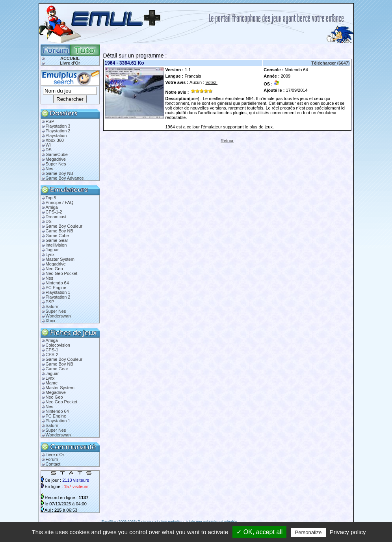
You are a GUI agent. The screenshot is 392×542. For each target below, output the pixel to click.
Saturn (52, 306)
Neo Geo (54, 269)
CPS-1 (52, 350)
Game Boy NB (59, 173)
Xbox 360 (55, 140)
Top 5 (51, 198)
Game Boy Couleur (64, 226)
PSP (50, 121)
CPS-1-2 (54, 212)
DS (49, 150)
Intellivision (56, 245)
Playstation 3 (58, 126)
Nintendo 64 (57, 283)
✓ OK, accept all (259, 532)
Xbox (51, 321)
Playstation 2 (58, 131)
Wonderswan (58, 316)
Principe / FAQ (60, 202)
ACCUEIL (70, 58)
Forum (52, 459)
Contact (53, 464)
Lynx (50, 254)
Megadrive (56, 159)
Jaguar (52, 250)
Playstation (56, 135)
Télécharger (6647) (330, 63)
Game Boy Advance (65, 178)
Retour (227, 141)
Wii (49, 145)
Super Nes (56, 164)
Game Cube (57, 236)
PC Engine (56, 288)
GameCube (57, 154)
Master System (60, 259)
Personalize (308, 532)
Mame (52, 383)
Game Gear (57, 240)
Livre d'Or (70, 63)
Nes (50, 169)
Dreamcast (56, 217)
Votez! (211, 82)
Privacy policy (348, 532)
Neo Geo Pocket (62, 273)
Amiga (52, 207)
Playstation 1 (58, 292)
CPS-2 (52, 355)
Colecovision (58, 345)
